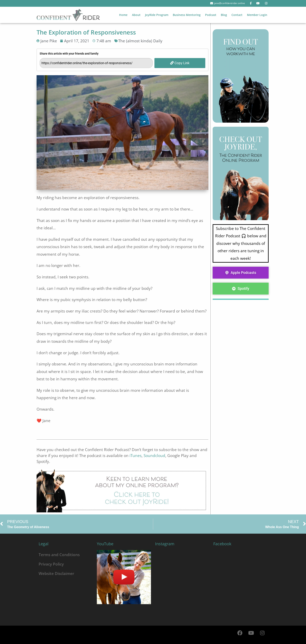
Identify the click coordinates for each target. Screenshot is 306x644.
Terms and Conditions (59, 555)
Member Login (257, 15)
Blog (224, 15)
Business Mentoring (187, 15)
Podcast (211, 15)
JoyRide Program (157, 15)
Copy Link (180, 63)
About (136, 15)
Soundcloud (154, 455)
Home (123, 15)
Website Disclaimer (56, 573)
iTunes (136, 455)
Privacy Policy (51, 564)
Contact (237, 15)
